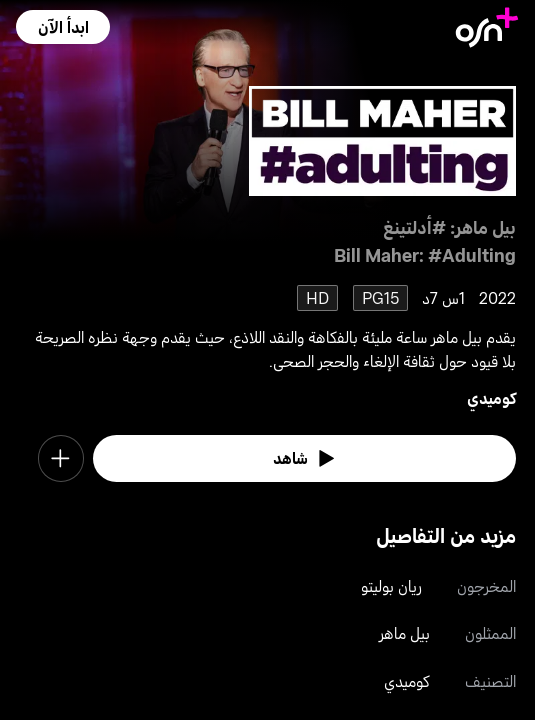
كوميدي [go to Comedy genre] (491, 397)
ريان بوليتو (391, 585)
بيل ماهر (404, 632)
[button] (62, 27)
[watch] (304, 458)
